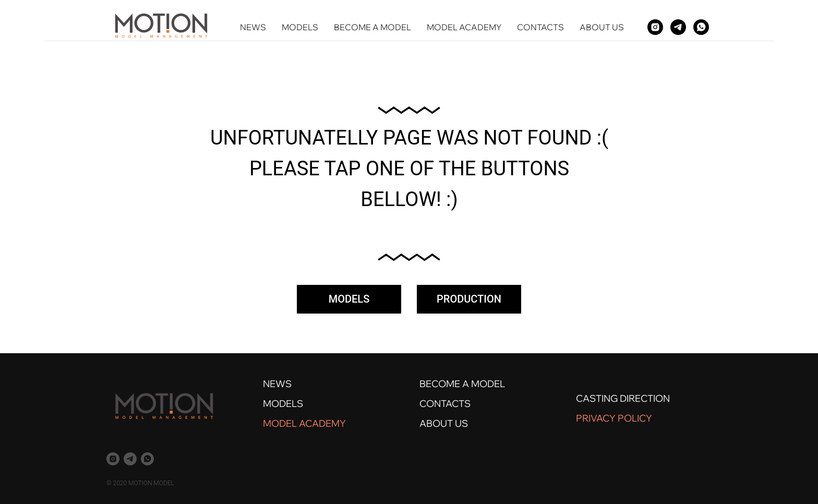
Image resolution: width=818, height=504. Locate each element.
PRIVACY (596, 418)
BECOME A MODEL (372, 27)
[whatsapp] (701, 27)
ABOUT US (602, 27)
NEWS (253, 27)
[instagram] (655, 27)
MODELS (300, 27)
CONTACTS (540, 27)
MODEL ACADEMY (464, 27)
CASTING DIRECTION (623, 398)
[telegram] (678, 27)
